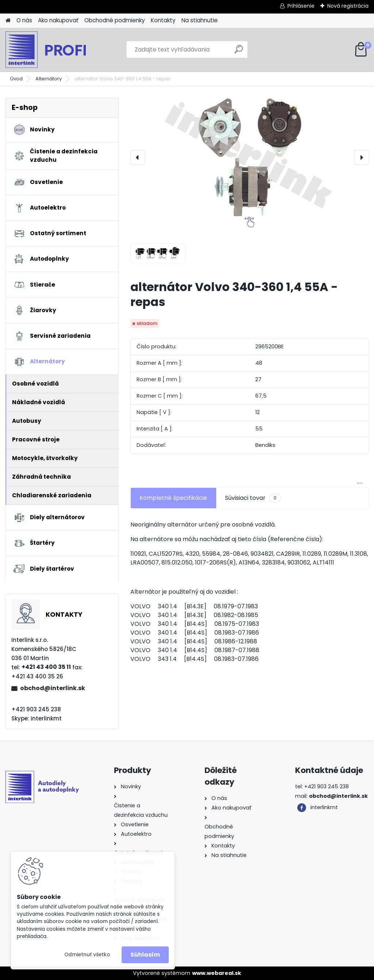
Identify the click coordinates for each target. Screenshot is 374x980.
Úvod (16, 79)
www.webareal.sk (217, 973)
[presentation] (138, 157)
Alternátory (49, 79)
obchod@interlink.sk (53, 688)
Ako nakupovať (58, 20)
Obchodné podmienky (115, 20)
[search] (239, 52)
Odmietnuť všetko (87, 955)
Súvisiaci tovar (253, 498)
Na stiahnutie (200, 20)
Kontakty (163, 20)
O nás (24, 20)
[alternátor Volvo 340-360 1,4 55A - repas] (249, 157)
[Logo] (56, 50)
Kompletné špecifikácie (173, 498)
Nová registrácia (348, 6)
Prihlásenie (301, 6)
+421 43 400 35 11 (46, 667)
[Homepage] (8, 21)
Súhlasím (145, 955)
